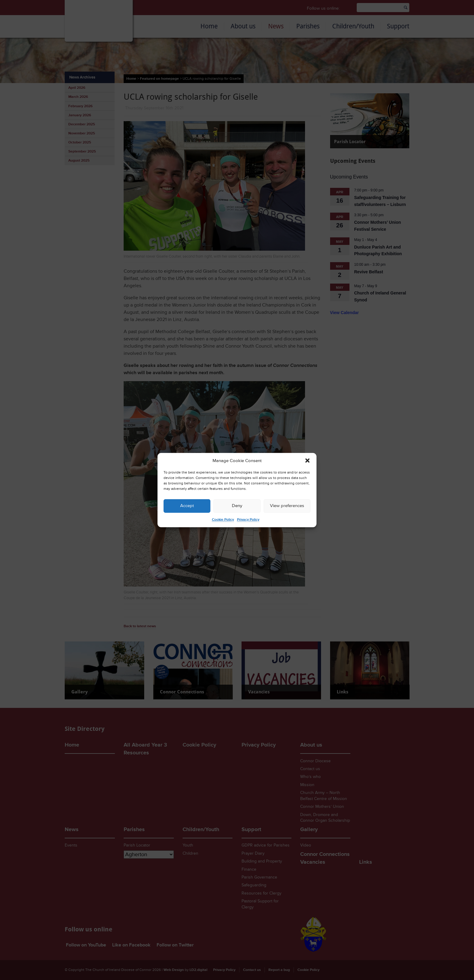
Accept (187, 506)
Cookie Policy (223, 520)
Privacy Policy (248, 520)
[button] (307, 461)
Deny (237, 506)
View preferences (287, 506)
